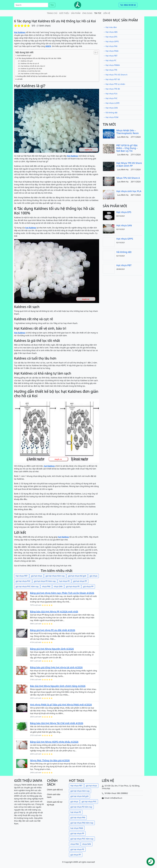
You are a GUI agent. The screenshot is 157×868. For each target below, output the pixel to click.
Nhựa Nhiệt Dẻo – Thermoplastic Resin (128, 132)
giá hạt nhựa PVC (23, 581)
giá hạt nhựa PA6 (78, 817)
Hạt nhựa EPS (111, 37)
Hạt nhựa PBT (22, 576)
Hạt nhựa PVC (111, 98)
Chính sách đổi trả (55, 790)
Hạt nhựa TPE (111, 70)
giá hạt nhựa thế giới (77, 576)
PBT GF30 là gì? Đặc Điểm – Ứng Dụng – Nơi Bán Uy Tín (127, 148)
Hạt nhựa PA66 (111, 51)
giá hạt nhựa (37, 576)
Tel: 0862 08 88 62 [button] (128, 5)
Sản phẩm (76, 13)
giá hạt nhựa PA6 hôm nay (82, 823)
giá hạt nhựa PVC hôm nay (27, 586)
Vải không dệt (111, 113)
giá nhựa (93, 576)
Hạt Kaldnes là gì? (24, 55)
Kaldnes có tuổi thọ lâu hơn (31, 71)
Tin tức (98, 13)
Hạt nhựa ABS (111, 32)
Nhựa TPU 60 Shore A (128, 178)
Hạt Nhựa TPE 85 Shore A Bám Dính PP (129, 164)
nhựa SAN (58, 586)
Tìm (52, 5)
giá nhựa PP (88, 586)
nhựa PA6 (46, 586)
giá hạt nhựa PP (80, 581)
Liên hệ (107, 13)
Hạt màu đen (110, 27)
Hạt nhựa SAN (111, 108)
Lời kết (20, 79)
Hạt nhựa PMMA (112, 65)
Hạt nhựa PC (110, 60)
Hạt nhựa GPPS (111, 41)
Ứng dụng (87, 13)
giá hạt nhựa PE (73, 586)
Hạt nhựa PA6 (111, 46)
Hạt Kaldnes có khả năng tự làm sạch (34, 73)
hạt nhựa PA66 (77, 828)
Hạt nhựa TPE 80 (112, 89)
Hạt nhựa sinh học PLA (129, 191)
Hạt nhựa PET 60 (112, 79)
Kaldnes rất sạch (27, 61)
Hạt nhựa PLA (111, 94)
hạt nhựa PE (64, 581)
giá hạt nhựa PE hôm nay (45, 581)
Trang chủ (52, 13)
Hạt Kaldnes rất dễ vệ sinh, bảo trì (33, 66)
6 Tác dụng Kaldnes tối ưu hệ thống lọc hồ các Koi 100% (39, 58)
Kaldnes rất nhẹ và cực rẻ (30, 63)
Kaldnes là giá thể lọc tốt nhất (31, 69)
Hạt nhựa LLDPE (112, 103)
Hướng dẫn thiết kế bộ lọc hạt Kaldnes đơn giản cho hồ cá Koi (42, 76)
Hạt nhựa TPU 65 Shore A (116, 75)
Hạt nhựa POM (111, 117)
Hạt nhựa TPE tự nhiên (114, 84)
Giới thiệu (64, 13)
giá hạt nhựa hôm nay (55, 576)
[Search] (31, 5)
